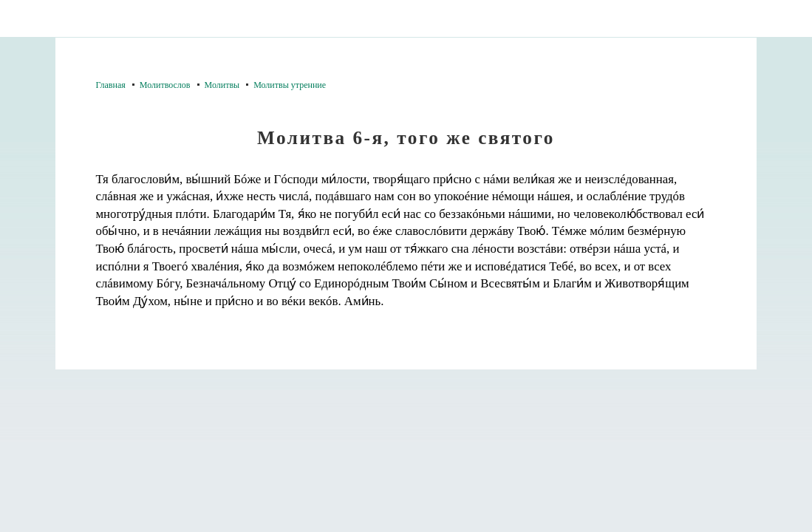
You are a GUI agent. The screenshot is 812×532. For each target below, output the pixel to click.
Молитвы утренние (290, 85)
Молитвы (222, 85)
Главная (111, 85)
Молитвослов (165, 85)
